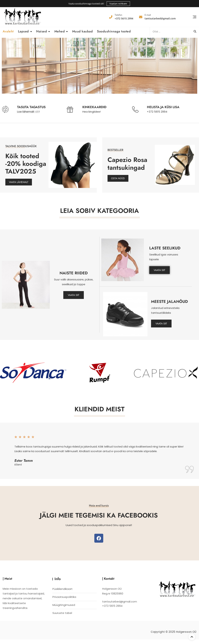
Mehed (60, 31)
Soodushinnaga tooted (114, 31)
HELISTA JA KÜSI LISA (163, 107)
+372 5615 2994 (124, 17)
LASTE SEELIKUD (165, 248)
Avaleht (8, 31)
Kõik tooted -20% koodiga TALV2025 (26, 164)
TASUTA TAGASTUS (31, 107)
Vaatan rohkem (118, 4)
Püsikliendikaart (62, 594)
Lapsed (23, 31)
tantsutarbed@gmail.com (160, 17)
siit (37, 112)
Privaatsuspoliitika (64, 602)
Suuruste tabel (62, 618)
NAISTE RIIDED (74, 273)
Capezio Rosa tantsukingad (127, 164)
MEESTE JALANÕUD (169, 301)
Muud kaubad (83, 31)
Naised (42, 31)
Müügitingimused (64, 610)
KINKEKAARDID (94, 107)
